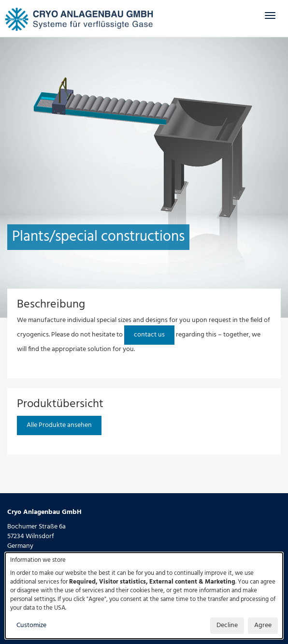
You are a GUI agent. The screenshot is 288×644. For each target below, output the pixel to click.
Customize (31, 625)
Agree (263, 625)
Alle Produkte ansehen (59, 425)
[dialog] (144, 596)
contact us (149, 335)
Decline (227, 625)
